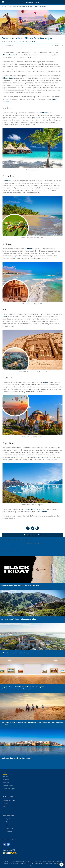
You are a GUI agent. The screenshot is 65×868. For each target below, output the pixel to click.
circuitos (13, 539)
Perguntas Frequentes (9, 801)
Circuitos (11, 6)
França (8, 822)
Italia (7, 825)
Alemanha (9, 831)
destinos (28, 539)
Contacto (5, 804)
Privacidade (6, 779)
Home (4, 6)
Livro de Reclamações (9, 789)
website (44, 512)
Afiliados (5, 807)
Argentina (6, 539)
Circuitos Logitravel (34, 509)
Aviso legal (6, 776)
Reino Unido (10, 828)
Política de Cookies (8, 786)
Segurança (6, 783)
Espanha (8, 819)
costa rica (21, 539)
